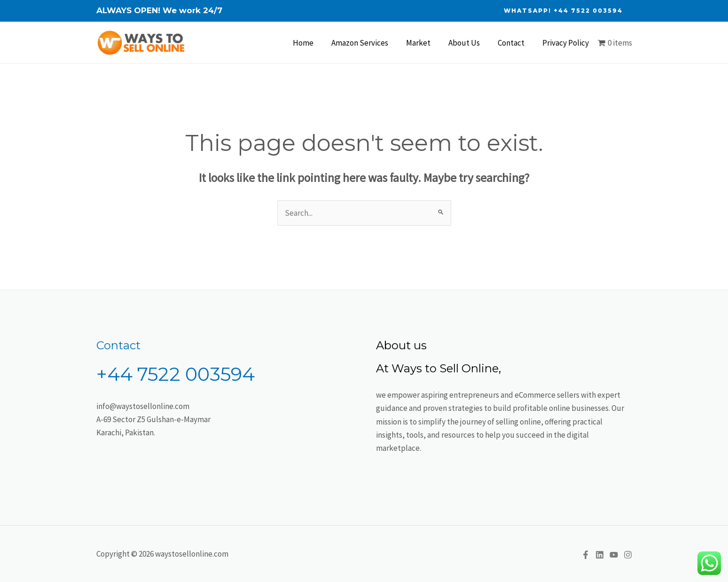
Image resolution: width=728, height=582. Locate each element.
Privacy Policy (567, 43)
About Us (469, 43)
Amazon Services (368, 43)
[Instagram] (628, 555)
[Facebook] (586, 555)
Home (313, 43)
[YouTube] (614, 555)
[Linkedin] (600, 555)
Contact (514, 43)
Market (425, 43)
